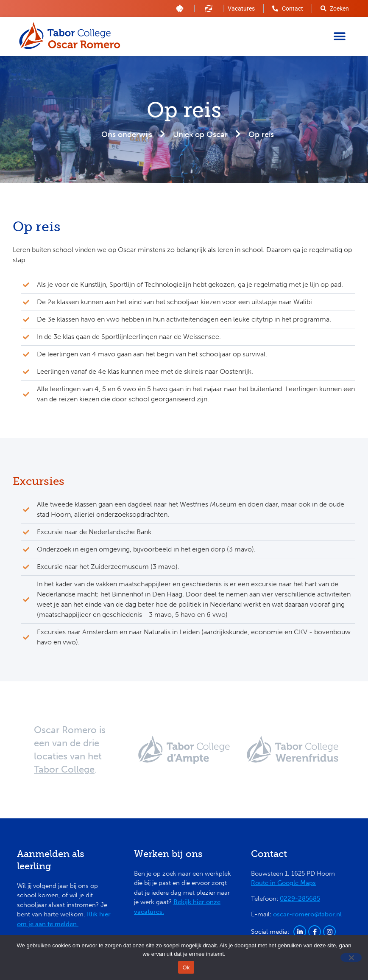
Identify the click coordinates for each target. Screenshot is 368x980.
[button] (339, 37)
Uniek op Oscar (200, 134)
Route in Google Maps (283, 883)
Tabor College (64, 769)
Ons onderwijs (127, 134)
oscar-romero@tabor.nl (307, 914)
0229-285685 (300, 899)
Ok (186, 967)
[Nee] (351, 958)
